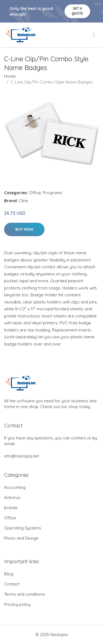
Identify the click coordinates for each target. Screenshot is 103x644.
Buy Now (24, 229)
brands (11, 508)
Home (10, 76)
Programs (53, 193)
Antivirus (12, 497)
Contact (12, 584)
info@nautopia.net (22, 456)
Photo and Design (21, 538)
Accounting (15, 487)
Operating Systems (23, 528)
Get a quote (77, 11)
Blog (9, 574)
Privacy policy (17, 604)
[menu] (94, 35)
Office (35, 193)
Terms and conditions (25, 594)
